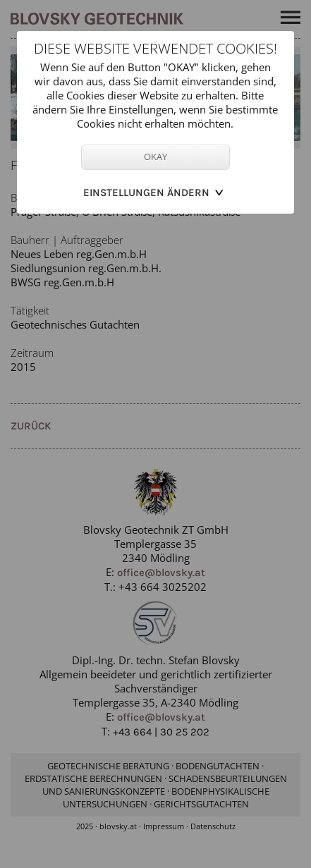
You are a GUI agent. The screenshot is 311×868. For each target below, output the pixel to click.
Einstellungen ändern (146, 192)
